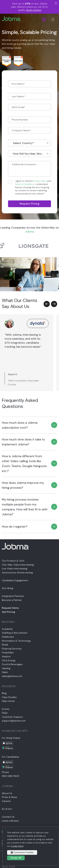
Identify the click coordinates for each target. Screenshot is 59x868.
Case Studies (9, 697)
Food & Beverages (12, 664)
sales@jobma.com (12, 676)
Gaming (6, 668)
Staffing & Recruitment (15, 633)
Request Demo (10, 608)
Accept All (16, 858)
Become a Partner (12, 600)
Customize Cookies (22, 852)
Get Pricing (8, 612)
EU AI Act (7, 809)
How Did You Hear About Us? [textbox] (30, 154)
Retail (5, 645)
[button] (47, 304)
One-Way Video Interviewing (18, 565)
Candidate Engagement (15, 580)
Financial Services (12, 649)
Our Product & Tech (13, 561)
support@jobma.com (14, 721)
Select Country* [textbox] (23, 143)
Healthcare (8, 637)
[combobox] (29, 143)
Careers (6, 801)
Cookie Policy (17, 846)
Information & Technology (16, 641)
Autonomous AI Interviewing (17, 573)
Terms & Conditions (24, 184)
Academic (7, 629)
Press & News (9, 797)
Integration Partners (13, 596)
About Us (7, 793)
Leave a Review (10, 821)
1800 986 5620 (11, 776)
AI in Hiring (7, 588)
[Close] (56, 3)
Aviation (6, 656)
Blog (4, 693)
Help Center (8, 701)
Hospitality (8, 652)
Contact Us (8, 817)
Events (6, 709)
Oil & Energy (9, 660)
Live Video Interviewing (15, 569)
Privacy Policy (40, 181)
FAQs (5, 713)
